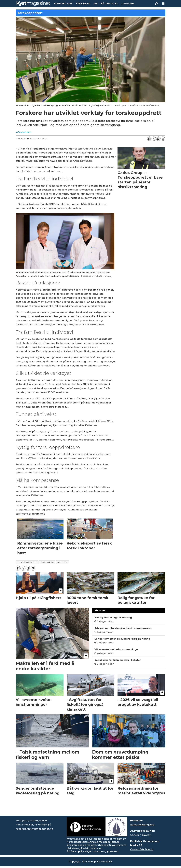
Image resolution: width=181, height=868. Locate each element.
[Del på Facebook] (149, 139)
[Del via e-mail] (163, 139)
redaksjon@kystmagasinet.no (34, 829)
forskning (47, 562)
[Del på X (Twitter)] (154, 139)
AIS (96, 4)
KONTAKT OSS (63, 4)
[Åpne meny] (163, 4)
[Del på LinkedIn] (158, 139)
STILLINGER (83, 4)
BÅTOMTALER (109, 4)
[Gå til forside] (33, 3)
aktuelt (62, 562)
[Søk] (156, 4)
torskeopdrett (27, 562)
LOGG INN (128, 4)
